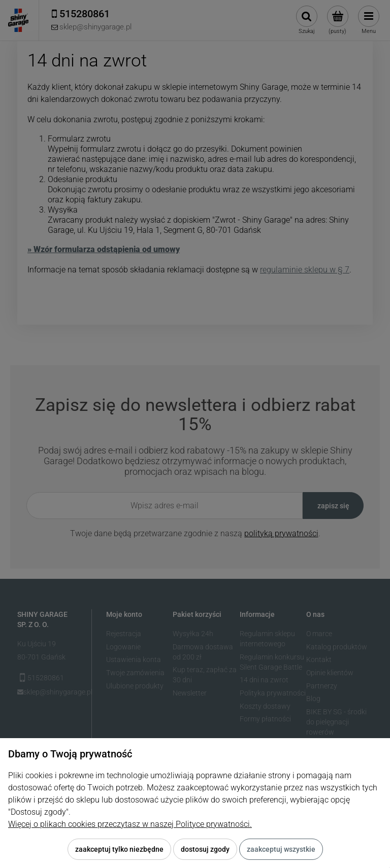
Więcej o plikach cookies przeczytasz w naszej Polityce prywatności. (130, 824)
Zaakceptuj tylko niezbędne (119, 849)
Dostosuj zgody (205, 849)
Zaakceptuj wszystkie (281, 849)
